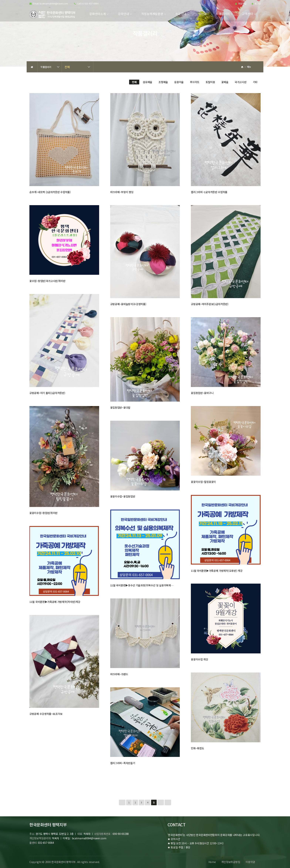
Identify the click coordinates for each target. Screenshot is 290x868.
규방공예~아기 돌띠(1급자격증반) (47, 393)
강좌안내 (123, 14)
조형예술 (163, 82)
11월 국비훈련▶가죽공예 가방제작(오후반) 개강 (217, 571)
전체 (67, 67)
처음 (122, 802)
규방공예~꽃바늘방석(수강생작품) (128, 304)
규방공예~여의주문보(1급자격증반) (210, 304)
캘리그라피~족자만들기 (123, 763)
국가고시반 (241, 82)
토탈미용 (210, 82)
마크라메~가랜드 (119, 674)
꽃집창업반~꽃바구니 (202, 393)
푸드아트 (195, 82)
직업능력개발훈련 (152, 14)
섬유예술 (147, 82)
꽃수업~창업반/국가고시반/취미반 (47, 281)
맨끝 (168, 802)
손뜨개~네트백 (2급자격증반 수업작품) (50, 192)
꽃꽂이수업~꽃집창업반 (123, 496)
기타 (255, 82)
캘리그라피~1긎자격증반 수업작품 (209, 192)
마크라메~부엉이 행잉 (122, 192)
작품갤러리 (223, 14)
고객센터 (247, 14)
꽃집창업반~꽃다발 (120, 408)
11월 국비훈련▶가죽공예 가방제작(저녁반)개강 (55, 602)
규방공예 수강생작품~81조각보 (46, 714)
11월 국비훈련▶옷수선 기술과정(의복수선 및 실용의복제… (142, 585)
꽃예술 (225, 82)
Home (212, 862)
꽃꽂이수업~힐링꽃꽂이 (203, 482)
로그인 (256, 4)
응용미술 (179, 82)
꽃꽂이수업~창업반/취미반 (43, 513)
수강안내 (181, 14)
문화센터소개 (97, 14)
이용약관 (250, 862)
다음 (161, 802)
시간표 (203, 14)
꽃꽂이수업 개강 (199, 659)
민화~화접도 (197, 748)
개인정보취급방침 (231, 862)
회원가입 (241, 4)
